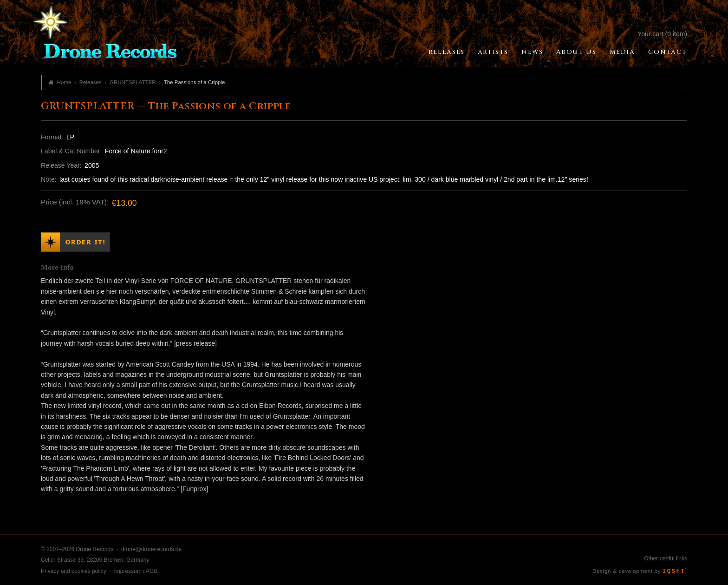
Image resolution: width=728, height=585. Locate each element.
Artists (493, 52)
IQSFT (675, 572)
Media (622, 52)
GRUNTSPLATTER (133, 82)
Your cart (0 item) (662, 34)
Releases (447, 52)
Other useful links (666, 559)
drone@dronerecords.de (151, 549)
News (532, 52)
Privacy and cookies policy (74, 571)
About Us (576, 52)
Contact (668, 52)
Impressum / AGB (136, 571)
